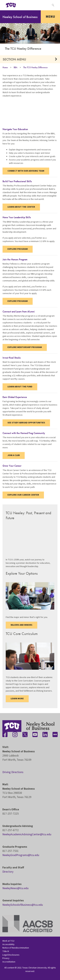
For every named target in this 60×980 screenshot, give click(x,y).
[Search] (53, 5)
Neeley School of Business (20, 17)
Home (5, 67)
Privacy (6, 958)
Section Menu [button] (14, 59)
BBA (16, 67)
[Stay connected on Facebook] (5, 734)
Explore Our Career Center (23, 495)
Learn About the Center (21, 207)
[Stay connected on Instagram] (15, 734)
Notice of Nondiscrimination (16, 948)
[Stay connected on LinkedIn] (45, 734)
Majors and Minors (21, 625)
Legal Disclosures (11, 955)
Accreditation (9, 962)
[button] (56, 59)
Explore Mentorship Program (25, 347)
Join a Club (14, 455)
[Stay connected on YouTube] (35, 734)
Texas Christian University (34, 968)
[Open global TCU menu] (23, 5)
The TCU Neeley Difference (35, 67)
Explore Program (18, 249)
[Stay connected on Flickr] (55, 734)
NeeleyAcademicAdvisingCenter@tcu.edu (27, 834)
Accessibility (8, 944)
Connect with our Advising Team (26, 171)
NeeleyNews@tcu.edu (15, 888)
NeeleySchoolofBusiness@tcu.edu (23, 905)
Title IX (6, 951)
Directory (8, 872)
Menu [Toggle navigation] (50, 17)
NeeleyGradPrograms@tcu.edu (21, 855)
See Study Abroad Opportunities (26, 423)
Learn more (17, 699)
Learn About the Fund (20, 387)
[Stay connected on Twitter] (25, 734)
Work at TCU (8, 941)
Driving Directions (13, 772)
